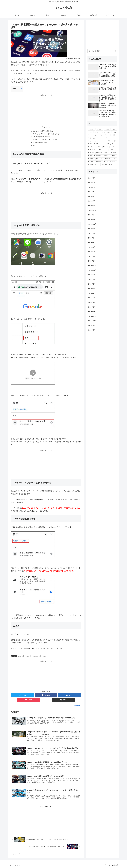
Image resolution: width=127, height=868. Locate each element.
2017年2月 (92, 256)
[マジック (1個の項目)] (107, 153)
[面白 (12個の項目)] (114, 129)
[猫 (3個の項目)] (102, 135)
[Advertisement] (46, 109)
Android (21, 656)
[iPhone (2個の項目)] (109, 138)
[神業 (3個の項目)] (114, 135)
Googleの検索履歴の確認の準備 (43, 131)
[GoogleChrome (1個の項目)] (112, 144)
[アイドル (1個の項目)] (106, 147)
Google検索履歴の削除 (40, 143)
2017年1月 (92, 261)
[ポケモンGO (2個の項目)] (101, 138)
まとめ (35, 145)
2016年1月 (92, 307)
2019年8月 (92, 197)
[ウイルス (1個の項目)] (91, 147)
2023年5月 (92, 187)
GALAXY (27, 656)
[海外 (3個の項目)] (108, 135)
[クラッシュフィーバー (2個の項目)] (99, 141)
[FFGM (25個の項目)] (107, 129)
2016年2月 (92, 302)
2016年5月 (92, 289)
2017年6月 (92, 238)
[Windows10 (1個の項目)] (98, 156)
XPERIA (44, 656)
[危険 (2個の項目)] (109, 141)
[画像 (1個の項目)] (90, 144)
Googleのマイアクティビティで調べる (45, 140)
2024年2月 (92, 178)
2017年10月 (92, 224)
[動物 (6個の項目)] (109, 132)
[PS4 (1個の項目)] (90, 156)
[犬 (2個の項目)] (90, 141)
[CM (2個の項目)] (115, 138)
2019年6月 (92, 206)
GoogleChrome (36, 656)
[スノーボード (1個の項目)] (103, 150)
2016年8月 (92, 275)
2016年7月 (92, 279)
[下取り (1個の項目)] (91, 162)
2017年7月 (92, 233)
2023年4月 (92, 192)
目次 (43, 127)
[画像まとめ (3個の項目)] (92, 138)
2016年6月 (92, 284)
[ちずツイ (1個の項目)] (113, 147)
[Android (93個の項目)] (91, 129)
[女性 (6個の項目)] (114, 132)
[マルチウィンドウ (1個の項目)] (111, 159)
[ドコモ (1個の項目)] (114, 153)
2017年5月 (92, 243)
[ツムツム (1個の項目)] (107, 156)
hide (20, 88)
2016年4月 (92, 293)
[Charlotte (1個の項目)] (91, 153)
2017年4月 (92, 247)
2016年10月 (92, 270)
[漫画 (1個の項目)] (114, 141)
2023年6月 (92, 183)
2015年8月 (92, 330)
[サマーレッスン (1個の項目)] (94, 165)
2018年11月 (92, 210)
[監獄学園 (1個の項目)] (99, 153)
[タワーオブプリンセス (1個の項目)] (109, 165)
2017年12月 (92, 220)
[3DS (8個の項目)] (103, 132)
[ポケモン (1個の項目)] (100, 159)
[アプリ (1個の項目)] (91, 159)
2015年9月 (92, 326)
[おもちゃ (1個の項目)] (99, 147)
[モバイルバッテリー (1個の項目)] (110, 162)
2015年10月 (92, 321)
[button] (115, 51)
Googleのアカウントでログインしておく (47, 134)
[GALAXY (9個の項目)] (97, 132)
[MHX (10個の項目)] (90, 132)
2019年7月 (92, 201)
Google (14, 656)
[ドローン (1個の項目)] (113, 150)
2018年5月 (92, 215)
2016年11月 (92, 266)
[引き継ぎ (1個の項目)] (99, 162)
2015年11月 (92, 316)
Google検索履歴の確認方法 (42, 137)
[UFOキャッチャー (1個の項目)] (100, 144)
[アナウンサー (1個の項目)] (93, 150)
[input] (102, 51)
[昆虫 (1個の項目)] (114, 156)
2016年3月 (92, 298)
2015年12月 (92, 312)
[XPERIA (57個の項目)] (99, 129)
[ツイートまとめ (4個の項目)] (93, 135)
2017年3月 (92, 252)
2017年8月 (92, 229)
